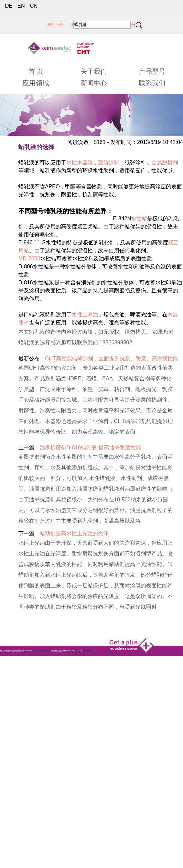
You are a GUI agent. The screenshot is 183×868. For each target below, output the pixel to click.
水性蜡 (139, 219)
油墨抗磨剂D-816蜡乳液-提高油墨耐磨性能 (90, 448)
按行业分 (55, 25)
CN (33, 6)
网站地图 (87, 651)
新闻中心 (94, 83)
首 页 (36, 71)
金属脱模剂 (165, 163)
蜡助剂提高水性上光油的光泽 (74, 534)
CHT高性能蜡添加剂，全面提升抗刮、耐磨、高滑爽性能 (112, 358)
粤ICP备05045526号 (42, 651)
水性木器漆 (80, 163)
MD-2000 (29, 259)
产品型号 (152, 71)
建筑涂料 (109, 163)
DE (9, 6)
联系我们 (152, 83)
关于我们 (94, 71)
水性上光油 (85, 314)
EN (21, 6)
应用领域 (36, 83)
